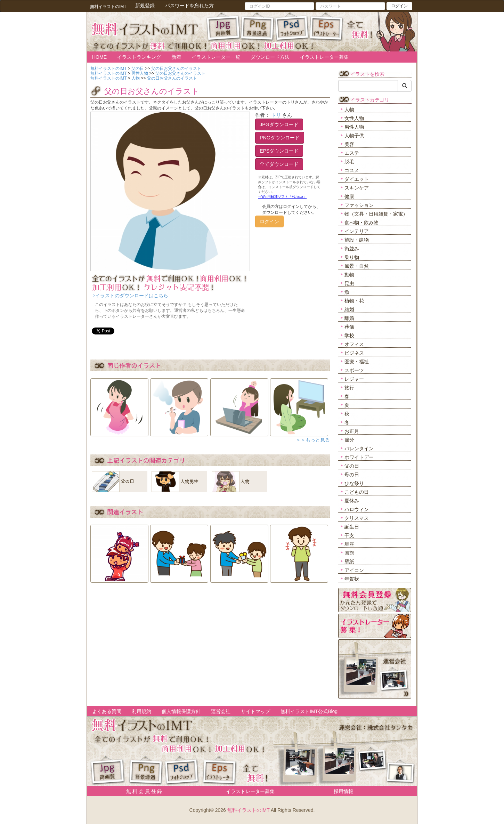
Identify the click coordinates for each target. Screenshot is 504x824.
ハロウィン (357, 509)
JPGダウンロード (279, 124)
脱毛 (349, 162)
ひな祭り (354, 483)
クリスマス (357, 518)
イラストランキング (139, 57)
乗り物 (352, 257)
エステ (352, 153)
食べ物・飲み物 (361, 223)
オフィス (354, 344)
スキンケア (357, 188)
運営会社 (221, 711)
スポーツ (354, 370)
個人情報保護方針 (181, 711)
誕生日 (352, 527)
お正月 (352, 431)
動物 (349, 275)
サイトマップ (255, 711)
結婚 (349, 309)
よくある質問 (107, 711)
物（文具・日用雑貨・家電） (376, 214)
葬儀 (349, 327)
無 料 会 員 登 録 (142, 791)
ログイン (399, 6)
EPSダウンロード (279, 151)
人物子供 (354, 136)
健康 (349, 196)
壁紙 (349, 562)
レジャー (354, 379)
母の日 (352, 475)
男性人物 (354, 127)
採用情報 (343, 791)
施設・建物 (357, 240)
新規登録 (145, 6)
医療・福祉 (357, 362)
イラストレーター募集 (324, 57)
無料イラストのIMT (249, 810)
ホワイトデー (359, 457)
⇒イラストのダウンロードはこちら (129, 296)
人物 (349, 110)
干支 (349, 535)
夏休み (352, 501)
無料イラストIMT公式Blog (309, 711)
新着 (176, 57)
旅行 (349, 388)
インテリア (357, 231)
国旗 (349, 553)
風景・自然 (357, 266)
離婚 (349, 318)
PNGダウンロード (279, 138)
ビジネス (354, 353)
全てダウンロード (279, 164)
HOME (99, 57)
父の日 (352, 466)
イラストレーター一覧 (216, 57)
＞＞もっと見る (313, 440)
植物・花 (354, 301)
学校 (349, 336)
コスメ (352, 170)
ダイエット (357, 179)
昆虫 (349, 283)
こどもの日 (357, 492)
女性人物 (354, 118)
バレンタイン (359, 449)
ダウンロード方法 (270, 57)
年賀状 (352, 579)
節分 (349, 440)
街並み (352, 249)
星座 (349, 544)
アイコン (354, 570)
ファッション (359, 205)
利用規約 (141, 711)
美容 (349, 144)
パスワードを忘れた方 (189, 6)
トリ (276, 115)
